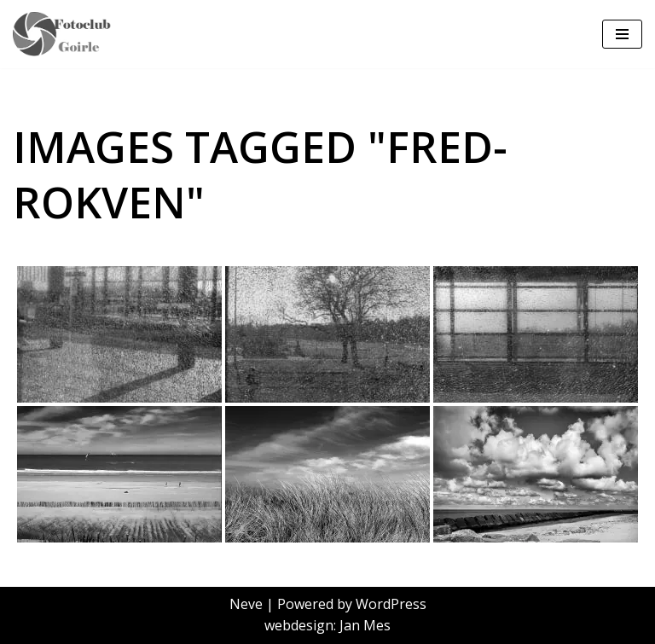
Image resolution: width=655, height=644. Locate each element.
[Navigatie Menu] (622, 34)
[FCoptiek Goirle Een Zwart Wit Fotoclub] (68, 34)
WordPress (391, 604)
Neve (246, 604)
